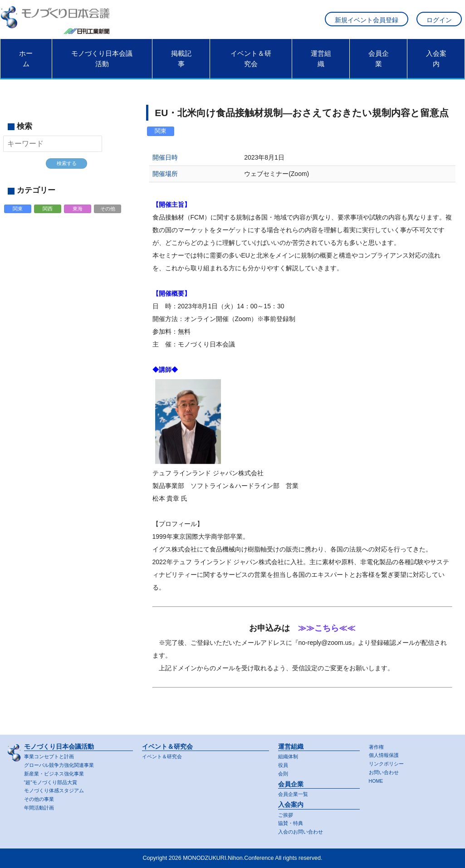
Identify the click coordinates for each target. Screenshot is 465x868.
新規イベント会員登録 (367, 23)
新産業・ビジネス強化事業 (57, 772)
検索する (67, 169)
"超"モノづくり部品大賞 (53, 781)
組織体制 (289, 754)
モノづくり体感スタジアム (57, 790)
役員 (284, 763)
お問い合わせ (385, 771)
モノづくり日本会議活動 (102, 64)
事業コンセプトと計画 (51, 754)
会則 (284, 772)
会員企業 (379, 64)
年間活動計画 (40, 807)
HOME (377, 780)
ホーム (26, 64)
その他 (108, 216)
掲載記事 (181, 64)
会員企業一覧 (294, 793)
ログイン (439, 23)
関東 (18, 216)
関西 (48, 216)
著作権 (377, 744)
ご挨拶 (286, 814)
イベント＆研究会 (251, 64)
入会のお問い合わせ (303, 832)
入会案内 (436, 64)
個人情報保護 (385, 753)
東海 (78, 216)
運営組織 (321, 64)
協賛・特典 (292, 823)
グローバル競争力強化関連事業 (62, 763)
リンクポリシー (388, 762)
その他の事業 (40, 799)
